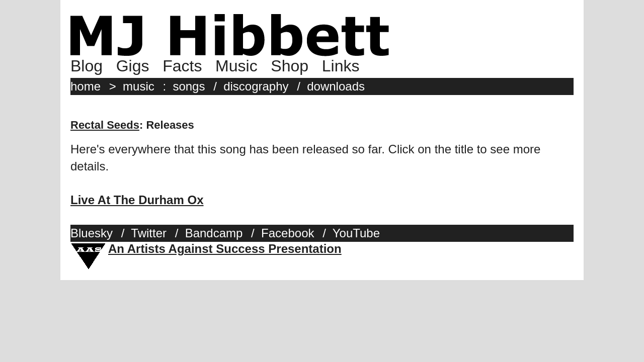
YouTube (356, 233)
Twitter (149, 233)
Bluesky (92, 233)
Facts (182, 66)
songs (189, 86)
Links (341, 66)
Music (236, 66)
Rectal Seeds (105, 125)
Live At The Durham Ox (137, 200)
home (86, 86)
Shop (290, 66)
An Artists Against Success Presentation (225, 249)
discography (256, 86)
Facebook (288, 233)
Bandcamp (214, 233)
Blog (87, 66)
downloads (336, 86)
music (139, 86)
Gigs (133, 66)
